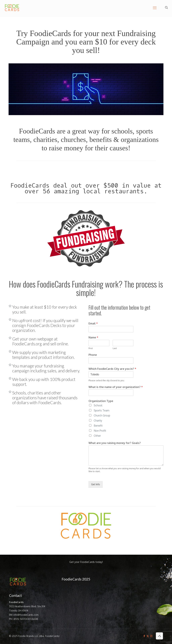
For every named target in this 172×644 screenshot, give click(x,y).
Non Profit (100, 431)
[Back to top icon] (159, 636)
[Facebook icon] (144, 636)
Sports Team (102, 410)
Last (115, 348)
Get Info (96, 484)
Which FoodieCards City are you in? (112, 369)
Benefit (98, 426)
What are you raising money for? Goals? (115, 443)
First (91, 348)
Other (97, 436)
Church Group (102, 415)
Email (93, 323)
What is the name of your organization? (116, 387)
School (98, 405)
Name (93, 337)
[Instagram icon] (151, 636)
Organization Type (101, 401)
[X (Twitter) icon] (148, 636)
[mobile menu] (155, 8)
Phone (93, 355)
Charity (98, 421)
